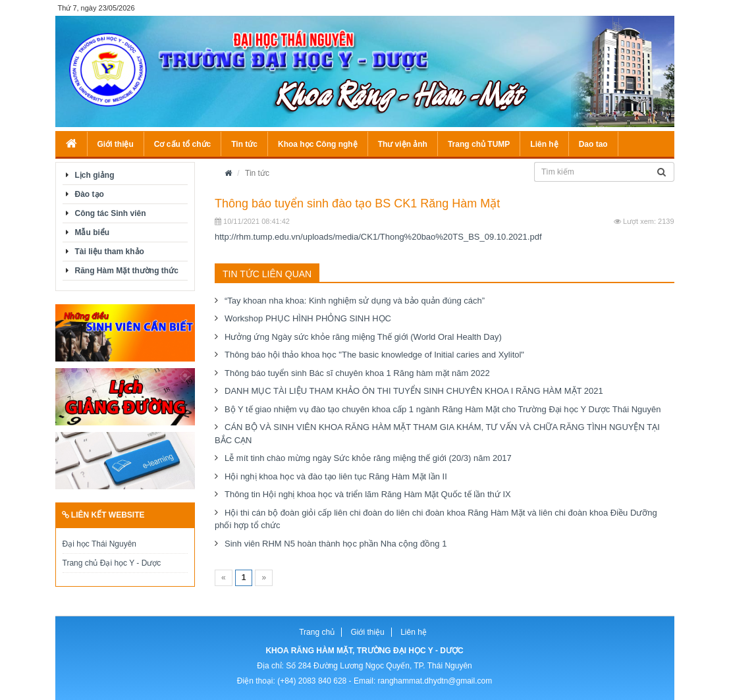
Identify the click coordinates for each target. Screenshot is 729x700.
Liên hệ (544, 144)
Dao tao (593, 144)
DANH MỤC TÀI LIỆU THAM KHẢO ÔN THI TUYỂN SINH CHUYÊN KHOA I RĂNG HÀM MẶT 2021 (414, 391)
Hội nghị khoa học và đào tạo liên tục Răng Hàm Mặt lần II (336, 476)
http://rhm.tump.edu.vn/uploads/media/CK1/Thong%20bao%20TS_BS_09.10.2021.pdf (378, 237)
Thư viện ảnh (403, 144)
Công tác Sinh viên (111, 213)
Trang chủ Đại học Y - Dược (112, 563)
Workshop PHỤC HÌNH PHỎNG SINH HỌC (308, 318)
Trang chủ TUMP (479, 144)
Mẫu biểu (93, 232)
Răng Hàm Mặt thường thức (127, 271)
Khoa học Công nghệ (318, 144)
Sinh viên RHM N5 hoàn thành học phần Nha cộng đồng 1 (336, 544)
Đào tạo (90, 194)
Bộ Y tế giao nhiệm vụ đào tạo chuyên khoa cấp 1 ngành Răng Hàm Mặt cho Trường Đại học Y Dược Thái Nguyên (443, 409)
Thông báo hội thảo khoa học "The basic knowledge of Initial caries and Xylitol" (374, 355)
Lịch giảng (95, 175)
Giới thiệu (116, 144)
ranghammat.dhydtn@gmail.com (435, 681)
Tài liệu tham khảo (110, 252)
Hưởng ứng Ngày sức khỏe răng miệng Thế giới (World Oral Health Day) (363, 337)
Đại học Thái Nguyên (100, 544)
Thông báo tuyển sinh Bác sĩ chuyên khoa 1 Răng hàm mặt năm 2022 (357, 373)
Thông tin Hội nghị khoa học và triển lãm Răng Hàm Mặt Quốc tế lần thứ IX (368, 494)
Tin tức (244, 144)
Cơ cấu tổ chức (182, 144)
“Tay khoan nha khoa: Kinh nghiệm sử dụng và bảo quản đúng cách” (355, 301)
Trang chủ (317, 632)
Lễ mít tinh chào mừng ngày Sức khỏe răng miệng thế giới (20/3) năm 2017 (368, 458)
